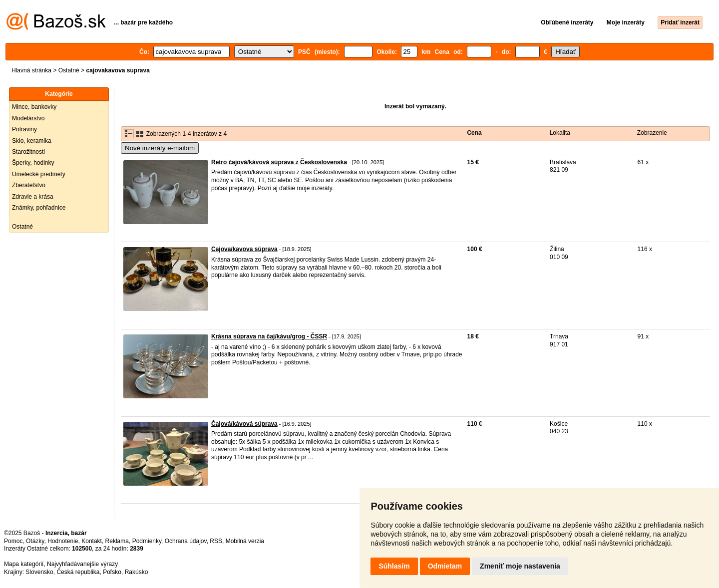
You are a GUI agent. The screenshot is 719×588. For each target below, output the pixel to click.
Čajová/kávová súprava (244, 424)
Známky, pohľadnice (39, 208)
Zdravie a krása (33, 197)
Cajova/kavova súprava (244, 249)
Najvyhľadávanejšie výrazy (82, 564)
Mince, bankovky (34, 107)
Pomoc (13, 541)
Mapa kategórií (24, 564)
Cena (474, 133)
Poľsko (112, 572)
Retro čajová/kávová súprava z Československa (279, 162)
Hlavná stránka (31, 70)
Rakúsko (137, 572)
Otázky (35, 541)
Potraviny (24, 129)
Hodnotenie (63, 541)
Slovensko (39, 572)
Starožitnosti (28, 152)
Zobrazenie (652, 133)
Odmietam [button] (445, 566)
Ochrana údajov (186, 541)
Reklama (117, 541)
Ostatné (69, 70)
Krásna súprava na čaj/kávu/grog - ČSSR (269, 336)
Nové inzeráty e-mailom (160, 148)
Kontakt (92, 541)
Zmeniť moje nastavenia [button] (520, 566)
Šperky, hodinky (33, 163)
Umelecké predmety (39, 174)
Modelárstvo (28, 118)
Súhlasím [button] (394, 566)
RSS (216, 541)
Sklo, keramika (32, 141)
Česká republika (78, 572)
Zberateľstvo (29, 185)
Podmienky (147, 541)
